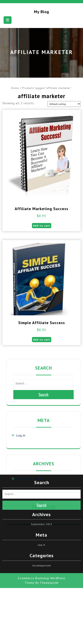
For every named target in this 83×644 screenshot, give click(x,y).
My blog (41, 12)
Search (43, 395)
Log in (21, 435)
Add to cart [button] (42, 226)
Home (15, 88)
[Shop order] (64, 104)
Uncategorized (42, 533)
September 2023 (29, 479)
